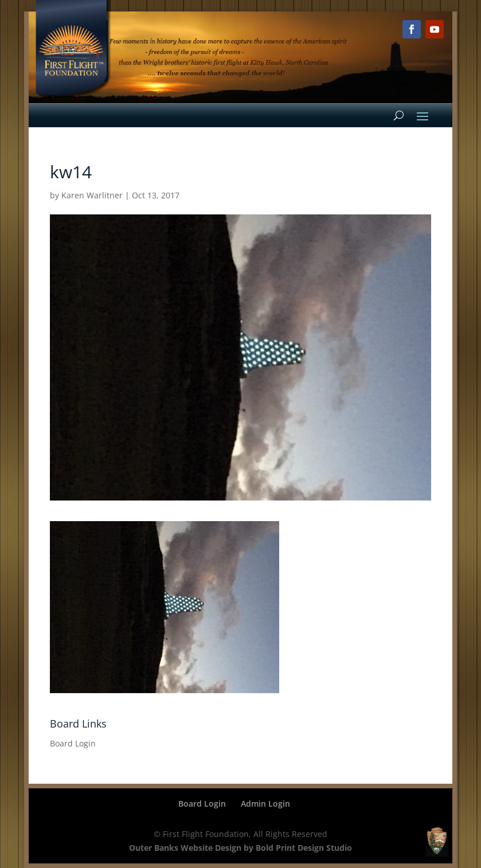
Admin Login (265, 804)
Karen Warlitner (92, 195)
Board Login (73, 743)
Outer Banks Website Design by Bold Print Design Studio (240, 848)
